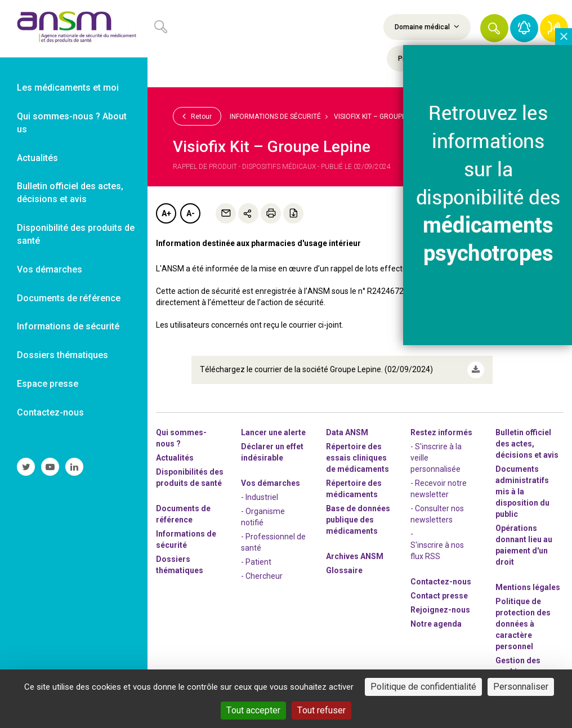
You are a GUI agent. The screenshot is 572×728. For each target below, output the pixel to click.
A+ (166, 213)
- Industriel (260, 497)
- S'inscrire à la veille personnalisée (436, 458)
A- (191, 213)
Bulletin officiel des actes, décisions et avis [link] (70, 193)
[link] (74, 29)
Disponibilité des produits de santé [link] (76, 234)
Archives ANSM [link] (355, 556)
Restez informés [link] (441, 432)
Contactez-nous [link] (50, 412)
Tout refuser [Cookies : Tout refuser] (321, 710)
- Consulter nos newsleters (437, 514)
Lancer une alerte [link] (273, 432)
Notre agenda (436, 624)
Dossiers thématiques (180, 565)
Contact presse (439, 596)
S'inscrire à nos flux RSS (437, 551)
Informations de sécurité (275, 117)
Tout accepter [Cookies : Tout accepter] (253, 710)
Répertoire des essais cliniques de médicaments (357, 458)
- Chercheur (262, 576)
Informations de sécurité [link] (68, 326)
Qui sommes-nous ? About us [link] (72, 123)
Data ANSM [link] (347, 432)
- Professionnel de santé (273, 542)
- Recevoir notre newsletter (439, 489)
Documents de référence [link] (69, 298)
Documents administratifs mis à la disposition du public (522, 492)
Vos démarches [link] (50, 269)
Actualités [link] (37, 158)
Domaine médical (427, 26)
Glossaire (344, 570)
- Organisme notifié (263, 517)
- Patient (256, 562)
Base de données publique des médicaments (358, 520)
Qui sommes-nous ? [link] (181, 438)
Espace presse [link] (48, 384)
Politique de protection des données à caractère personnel (523, 624)
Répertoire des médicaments (354, 489)
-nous (440, 610)
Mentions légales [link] (528, 587)
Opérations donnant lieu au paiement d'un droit (524, 545)
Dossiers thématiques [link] (62, 355)
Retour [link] (197, 116)
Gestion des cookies (518, 666)
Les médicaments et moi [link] (68, 88)
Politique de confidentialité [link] (423, 687)
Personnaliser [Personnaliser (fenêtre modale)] (521, 687)
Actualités (175, 458)
